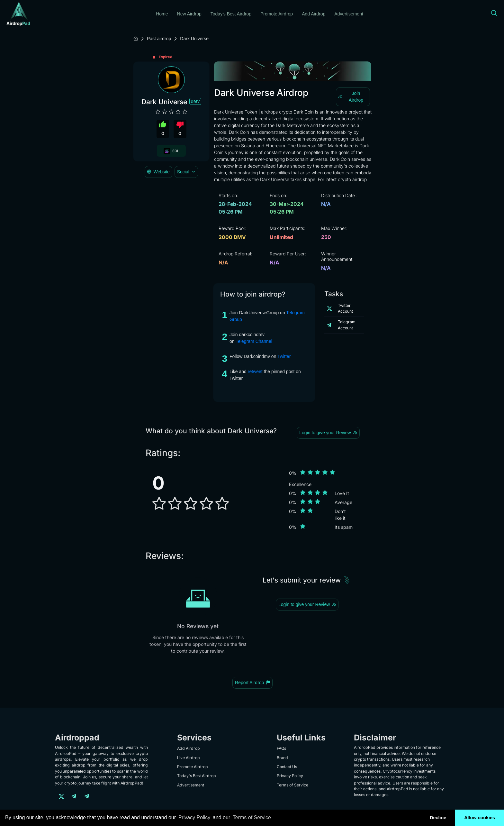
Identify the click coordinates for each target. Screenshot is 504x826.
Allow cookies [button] (480, 818)
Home (162, 14)
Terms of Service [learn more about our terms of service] (252, 817)
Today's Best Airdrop (231, 14)
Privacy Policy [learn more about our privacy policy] (194, 817)
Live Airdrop (189, 758)
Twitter (284, 356)
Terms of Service (292, 785)
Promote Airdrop (277, 14)
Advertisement (349, 14)
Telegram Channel (254, 341)
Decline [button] (438, 818)
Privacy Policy (290, 776)
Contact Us (287, 767)
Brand (282, 758)
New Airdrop (189, 14)
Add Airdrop (314, 14)
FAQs (281, 748)
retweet (255, 372)
